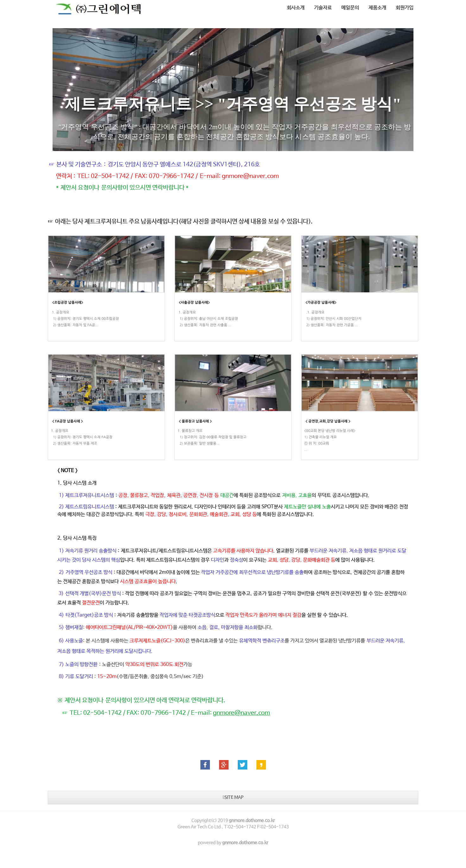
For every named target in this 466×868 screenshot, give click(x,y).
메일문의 (350, 8)
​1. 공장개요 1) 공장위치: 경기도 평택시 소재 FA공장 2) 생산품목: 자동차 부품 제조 (82, 445)
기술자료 (323, 8)
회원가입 (405, 8)
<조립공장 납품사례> (68, 303)
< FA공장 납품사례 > (68, 429)
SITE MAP (233, 813)
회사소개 (296, 8)
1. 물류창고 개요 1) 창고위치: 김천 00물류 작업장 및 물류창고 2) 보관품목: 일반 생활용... (212, 445)
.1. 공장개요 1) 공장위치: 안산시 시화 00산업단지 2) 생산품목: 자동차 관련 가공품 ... (333, 319)
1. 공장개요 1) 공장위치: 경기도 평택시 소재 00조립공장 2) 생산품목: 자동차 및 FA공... (85, 319)
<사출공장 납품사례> (194, 303)
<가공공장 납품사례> (321, 303)
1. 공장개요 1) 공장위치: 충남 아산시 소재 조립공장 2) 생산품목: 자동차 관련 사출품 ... (208, 319)
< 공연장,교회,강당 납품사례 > (328, 429)
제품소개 (377, 8)
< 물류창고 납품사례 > (195, 429)
